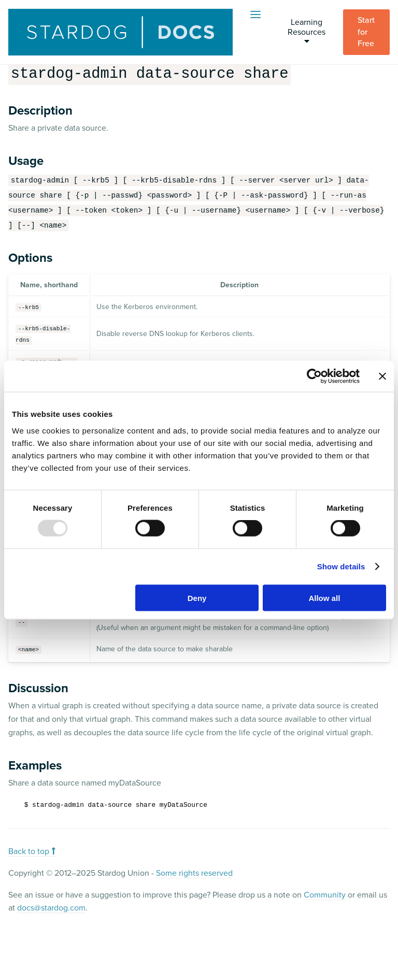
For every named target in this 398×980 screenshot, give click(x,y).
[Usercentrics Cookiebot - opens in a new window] (314, 376)
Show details (341, 566)
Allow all (324, 598)
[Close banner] (382, 376)
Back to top (32, 850)
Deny (197, 598)
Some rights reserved (194, 872)
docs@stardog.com (51, 907)
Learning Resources (307, 31)
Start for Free (367, 32)
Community (325, 893)
